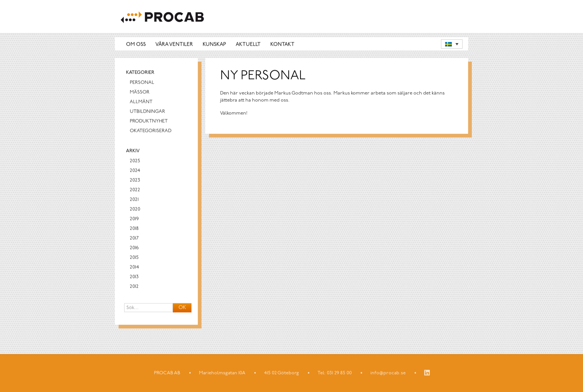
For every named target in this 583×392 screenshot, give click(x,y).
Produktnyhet (149, 122)
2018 (134, 229)
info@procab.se (388, 373)
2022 (135, 191)
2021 (134, 200)
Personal (142, 83)
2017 (134, 239)
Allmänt (141, 103)
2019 (134, 220)
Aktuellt (248, 44)
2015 (134, 258)
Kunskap (214, 44)
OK (182, 309)
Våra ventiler (174, 44)
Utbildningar (147, 112)
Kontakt (282, 44)
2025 (135, 162)
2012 (134, 287)
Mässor (140, 93)
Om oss (136, 44)
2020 (135, 210)
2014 (134, 268)
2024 (135, 171)
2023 (135, 181)
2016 (134, 249)
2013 (134, 278)
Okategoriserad (151, 132)
